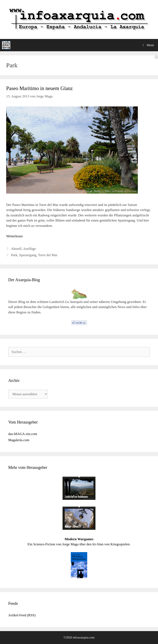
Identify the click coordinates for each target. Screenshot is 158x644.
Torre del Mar (48, 255)
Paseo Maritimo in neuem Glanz (39, 88)
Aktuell (16, 249)
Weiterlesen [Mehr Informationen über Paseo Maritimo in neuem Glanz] (14, 236)
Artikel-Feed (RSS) (22, 615)
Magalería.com (19, 440)
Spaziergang (28, 255)
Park (14, 255)
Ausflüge (29, 249)
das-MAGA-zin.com (23, 434)
